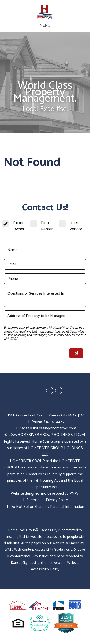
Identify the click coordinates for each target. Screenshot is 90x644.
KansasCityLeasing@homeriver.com (48, 428)
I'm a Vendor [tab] (76, 226)
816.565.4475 (54, 422)
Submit (76, 353)
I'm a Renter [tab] (47, 226)
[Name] (45, 250)
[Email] (45, 264)
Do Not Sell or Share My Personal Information (47, 507)
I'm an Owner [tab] (18, 226)
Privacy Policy (57, 500)
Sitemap (33, 500)
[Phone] (45, 279)
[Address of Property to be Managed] (45, 316)
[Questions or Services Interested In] (45, 297)
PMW (74, 494)
